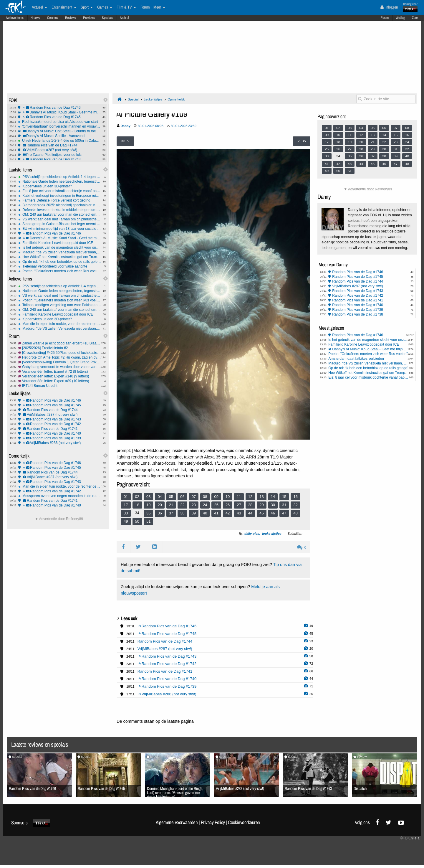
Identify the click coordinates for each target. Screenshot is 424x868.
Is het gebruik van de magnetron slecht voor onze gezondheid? (60, 247)
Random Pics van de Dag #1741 (60, 429)
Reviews (71, 18)
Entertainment (64, 7)
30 (273, 505)
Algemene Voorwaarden (177, 822)
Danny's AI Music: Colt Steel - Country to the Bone (59, 131)
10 (228, 497)
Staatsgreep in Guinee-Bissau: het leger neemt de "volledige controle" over (60, 224)
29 (261, 505)
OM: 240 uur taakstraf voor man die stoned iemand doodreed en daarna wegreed (60, 214)
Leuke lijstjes (153, 99)
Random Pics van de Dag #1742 (60, 424)
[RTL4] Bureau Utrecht (60, 386)
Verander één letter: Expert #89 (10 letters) (60, 381)
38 (182, 513)
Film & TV (126, 7)
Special (133, 99)
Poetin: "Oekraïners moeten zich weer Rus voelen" (60, 271)
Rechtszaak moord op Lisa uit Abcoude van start (59, 122)
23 (194, 505)
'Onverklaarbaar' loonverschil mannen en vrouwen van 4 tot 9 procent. (59, 126)
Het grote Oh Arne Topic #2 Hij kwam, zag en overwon (60, 357)
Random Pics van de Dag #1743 (59, 159)
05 (171, 497)
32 (295, 505)
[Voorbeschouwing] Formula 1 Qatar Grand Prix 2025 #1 (60, 362)
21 (171, 505)
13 (261, 497)
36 (160, 513)
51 (148, 521)
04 (160, 497)
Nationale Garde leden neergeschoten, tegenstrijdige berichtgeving (60, 181)
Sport (87, 7)
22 (182, 505)
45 (261, 513)
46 (273, 513)
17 (126, 505)
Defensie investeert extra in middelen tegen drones (60, 210)
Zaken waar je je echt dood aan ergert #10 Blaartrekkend (60, 343)
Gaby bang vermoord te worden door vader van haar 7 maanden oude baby (60, 367)
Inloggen (389, 7)
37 (171, 513)
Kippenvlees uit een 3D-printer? (60, 186)
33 (126, 513)
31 (284, 505)
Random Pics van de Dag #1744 (59, 145)
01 (126, 497)
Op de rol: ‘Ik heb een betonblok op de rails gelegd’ (60, 262)
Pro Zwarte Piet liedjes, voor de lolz (59, 155)
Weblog (400, 18)
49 (126, 521)
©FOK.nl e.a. (410, 838)
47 (284, 513)
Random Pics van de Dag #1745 (59, 117)
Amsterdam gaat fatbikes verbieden (356, 359)
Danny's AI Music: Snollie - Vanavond (59, 136)
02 (137, 497)
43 (239, 513)
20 (160, 505)
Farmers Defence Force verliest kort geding (60, 200)
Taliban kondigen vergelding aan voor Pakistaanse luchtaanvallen (60, 305)
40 (205, 513)
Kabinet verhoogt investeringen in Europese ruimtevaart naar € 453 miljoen (60, 196)
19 (148, 505)
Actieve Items (15, 18)
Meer (159, 7)
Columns (53, 18)
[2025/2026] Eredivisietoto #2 (60, 348)
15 (284, 497)
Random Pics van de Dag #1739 (60, 438)
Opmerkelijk (176, 99)
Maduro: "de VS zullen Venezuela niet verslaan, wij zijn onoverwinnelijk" (60, 252)
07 (194, 497)
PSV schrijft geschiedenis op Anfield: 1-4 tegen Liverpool (60, 177)
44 (250, 513)
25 (216, 505)
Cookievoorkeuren (244, 822)
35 (148, 513)
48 (295, 513)
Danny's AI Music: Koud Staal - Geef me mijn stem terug (59, 112)
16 (295, 497)
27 (239, 505)
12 (250, 497)
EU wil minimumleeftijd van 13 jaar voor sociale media (60, 229)
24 (205, 505)
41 (216, 513)
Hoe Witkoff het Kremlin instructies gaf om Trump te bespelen (60, 257)
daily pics (252, 534)
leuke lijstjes (272, 534)
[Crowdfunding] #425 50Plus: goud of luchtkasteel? (60, 353)
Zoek (415, 18)
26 (228, 505)
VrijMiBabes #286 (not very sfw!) (60, 443)
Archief (124, 18)
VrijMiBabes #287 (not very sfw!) (59, 150)
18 (137, 505)
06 (182, 497)
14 (273, 497)
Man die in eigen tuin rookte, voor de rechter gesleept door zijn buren (60, 324)
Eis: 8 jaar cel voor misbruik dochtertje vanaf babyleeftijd (60, 191)
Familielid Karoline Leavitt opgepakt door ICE (60, 243)
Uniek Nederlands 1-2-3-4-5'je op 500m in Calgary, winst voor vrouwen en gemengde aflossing (59, 141)
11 (239, 497)
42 (228, 513)
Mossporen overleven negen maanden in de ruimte (60, 496)
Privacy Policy (213, 822)
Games (105, 7)
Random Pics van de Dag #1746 (59, 108)
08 (205, 497)
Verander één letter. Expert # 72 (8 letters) (60, 372)
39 (194, 513)
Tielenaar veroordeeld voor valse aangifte (60, 266)
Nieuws (35, 18)
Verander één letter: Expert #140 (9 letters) (60, 376)
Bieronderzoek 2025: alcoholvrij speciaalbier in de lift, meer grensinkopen (60, 205)
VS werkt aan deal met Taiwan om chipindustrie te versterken (60, 219)
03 (148, 497)
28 (250, 505)
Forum (385, 18)
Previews (89, 18)
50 (137, 521)
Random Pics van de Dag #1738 (358, 314)
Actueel (39, 7)
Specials (107, 18)
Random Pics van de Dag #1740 (60, 433)
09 (216, 497)
